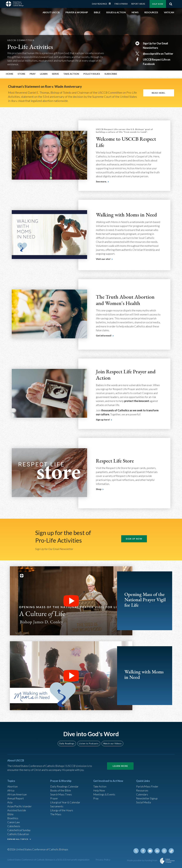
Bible (10, 814)
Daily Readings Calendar (111, 4)
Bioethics (13, 818)
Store (21, 74)
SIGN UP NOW (134, 539)
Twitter (136, 851)
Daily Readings (100, 4)
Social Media (144, 802)
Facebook (143, 851)
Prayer (54, 798)
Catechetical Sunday (19, 830)
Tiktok (171, 851)
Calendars (142, 794)
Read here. (159, 93)
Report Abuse (138, 4)
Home (10, 74)
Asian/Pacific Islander (20, 806)
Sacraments (57, 806)
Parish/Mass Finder (147, 786)
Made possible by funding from (142, 860)
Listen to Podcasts (89, 743)
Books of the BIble (61, 790)
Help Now (158, 4)
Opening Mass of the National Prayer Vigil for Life (145, 600)
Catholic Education (18, 834)
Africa (11, 790)
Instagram (164, 851)
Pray (96, 798)
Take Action (100, 786)
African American (17, 794)
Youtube (150, 851)
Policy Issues (92, 74)
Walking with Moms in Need (144, 674)
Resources (142, 790)
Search (171, 4)
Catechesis (14, 826)
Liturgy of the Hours (62, 810)
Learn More (120, 766)
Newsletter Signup (147, 798)
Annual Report (16, 798)
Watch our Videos (112, 743)
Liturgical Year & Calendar (65, 802)
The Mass (56, 814)
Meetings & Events (104, 794)
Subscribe (111, 74)
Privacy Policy (103, 860)
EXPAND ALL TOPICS (18, 839)
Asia (10, 802)
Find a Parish (121, 4)
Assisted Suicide (17, 810)
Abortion (12, 786)
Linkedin (157, 851)
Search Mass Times (61, 794)
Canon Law (14, 822)
